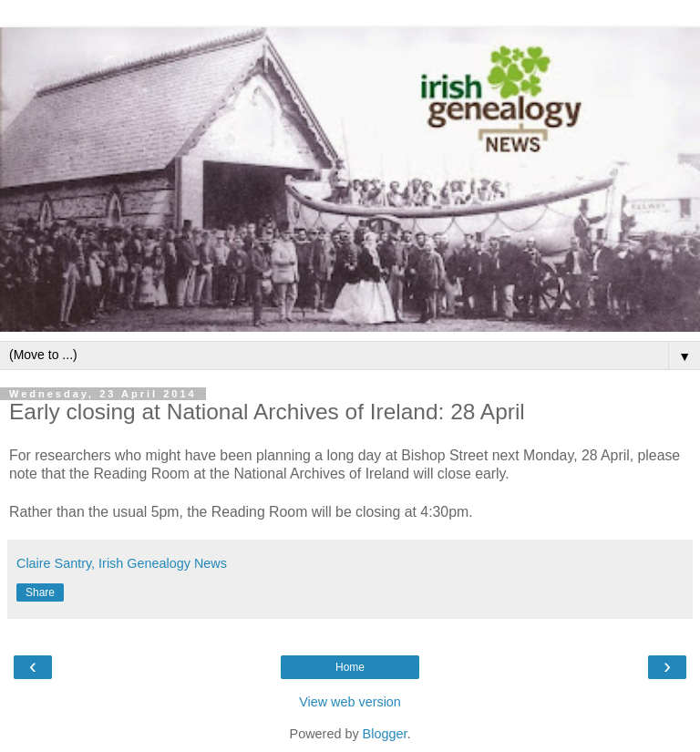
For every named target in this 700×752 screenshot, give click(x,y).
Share (40, 592)
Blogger (385, 734)
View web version (350, 702)
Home (350, 667)
